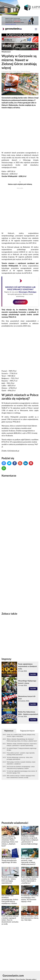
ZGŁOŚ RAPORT (20, 302)
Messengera (23, 292)
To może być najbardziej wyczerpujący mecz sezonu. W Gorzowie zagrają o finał (22, 761)
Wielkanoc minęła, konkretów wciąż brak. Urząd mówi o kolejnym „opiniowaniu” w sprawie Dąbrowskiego (22, 734)
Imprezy (6, 648)
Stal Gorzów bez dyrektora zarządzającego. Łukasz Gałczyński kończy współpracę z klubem (21, 757)
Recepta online (31, 969)
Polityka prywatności (26, 971)
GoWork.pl (6, 971)
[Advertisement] (20, 130)
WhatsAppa (32, 292)
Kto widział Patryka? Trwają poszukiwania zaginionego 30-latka (22, 739)
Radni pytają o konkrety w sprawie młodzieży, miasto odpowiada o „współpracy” (21, 752)
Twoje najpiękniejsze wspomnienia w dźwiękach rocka (27, 656)
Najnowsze (9, 720)
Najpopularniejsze (27, 720)
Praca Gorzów (21, 969)
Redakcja (5, 969)
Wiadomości (6, 52)
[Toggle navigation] (36, 29)
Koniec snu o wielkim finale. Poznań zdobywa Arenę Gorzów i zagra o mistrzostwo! (21, 725)
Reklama (12, 969)
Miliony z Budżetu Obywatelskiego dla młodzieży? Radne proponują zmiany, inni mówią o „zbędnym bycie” (22, 729)
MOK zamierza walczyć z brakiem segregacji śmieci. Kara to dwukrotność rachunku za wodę (21, 766)
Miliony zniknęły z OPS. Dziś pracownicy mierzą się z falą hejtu (30, 907)
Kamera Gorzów (8, 978)
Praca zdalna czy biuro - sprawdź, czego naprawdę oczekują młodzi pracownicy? (21, 743)
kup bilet (33, 664)
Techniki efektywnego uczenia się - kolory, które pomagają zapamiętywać (20, 748)
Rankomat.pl (15, 971)
